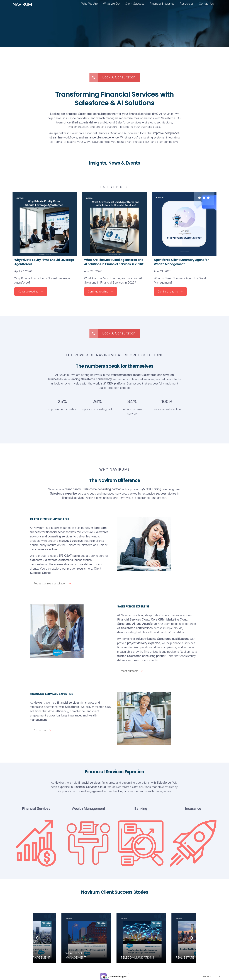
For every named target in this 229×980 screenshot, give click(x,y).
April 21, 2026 (163, 271)
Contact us (42, 730)
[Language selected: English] (211, 977)
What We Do (111, 4)
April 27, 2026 (23, 271)
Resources (187, 4)
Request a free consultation (52, 583)
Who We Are (90, 4)
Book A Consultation (112, 77)
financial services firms (93, 783)
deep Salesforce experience (164, 615)
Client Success (135, 4)
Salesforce (72, 707)
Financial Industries (162, 4)
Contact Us (206, 4)
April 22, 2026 (93, 271)
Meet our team (132, 671)
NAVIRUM (22, 6)
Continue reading (31, 291)
